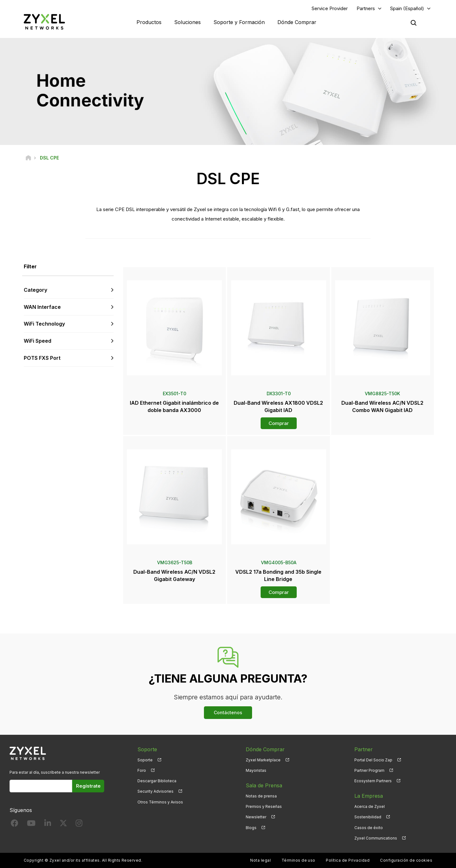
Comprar (279, 423)
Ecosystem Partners (373, 781)
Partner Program (369, 770)
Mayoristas (256, 770)
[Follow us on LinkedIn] (48, 824)
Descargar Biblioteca (157, 781)
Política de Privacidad (348, 860)
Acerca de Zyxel (370, 806)
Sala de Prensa (264, 785)
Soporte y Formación (239, 22)
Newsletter (256, 817)
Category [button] (35, 290)
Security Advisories (155, 791)
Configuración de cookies (406, 860)
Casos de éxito (369, 828)
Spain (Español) (407, 8)
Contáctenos (228, 712)
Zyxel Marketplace (263, 760)
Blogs (251, 828)
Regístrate (88, 786)
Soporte (145, 760)
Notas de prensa (261, 796)
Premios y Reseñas (264, 806)
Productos (149, 22)
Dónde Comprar (297, 22)
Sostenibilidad (368, 817)
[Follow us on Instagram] (79, 824)
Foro (142, 770)
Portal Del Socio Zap (373, 760)
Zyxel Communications (376, 838)
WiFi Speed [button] (38, 341)
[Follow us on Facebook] (15, 824)
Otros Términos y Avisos (160, 802)
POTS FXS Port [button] (42, 358)
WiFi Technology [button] (44, 324)
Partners (366, 8)
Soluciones (187, 22)
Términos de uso (298, 860)
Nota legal (260, 860)
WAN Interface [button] (42, 307)
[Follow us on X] (63, 824)
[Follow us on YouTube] (31, 824)
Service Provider (330, 8)
